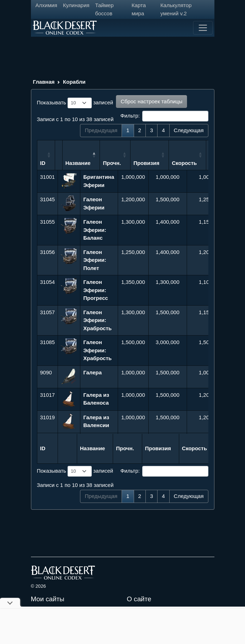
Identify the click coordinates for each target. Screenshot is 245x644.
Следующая (189, 130)
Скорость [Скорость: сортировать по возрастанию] (202, 163)
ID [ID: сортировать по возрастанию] (43, 163)
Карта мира (139, 9)
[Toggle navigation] (203, 28)
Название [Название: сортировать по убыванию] (96, 163)
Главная (44, 82)
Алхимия (46, 5)
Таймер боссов (104, 9)
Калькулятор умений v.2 (176, 9)
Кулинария (76, 5)
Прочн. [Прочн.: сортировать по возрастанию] (130, 163)
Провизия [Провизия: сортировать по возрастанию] (164, 163)
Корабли (74, 82)
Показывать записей (75, 103)
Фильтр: (164, 116)
